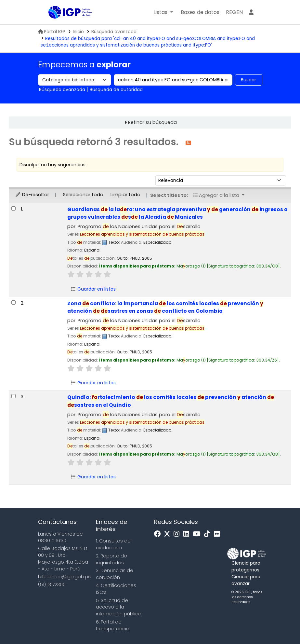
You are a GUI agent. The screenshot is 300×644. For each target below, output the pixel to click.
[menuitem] (234, 12)
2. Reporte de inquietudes (111, 559)
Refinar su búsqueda (152, 122)
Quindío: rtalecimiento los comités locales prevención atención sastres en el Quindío (171, 401)
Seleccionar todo (83, 195)
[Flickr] (218, 534)
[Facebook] (159, 534)
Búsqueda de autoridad (116, 89)
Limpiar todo (125, 195)
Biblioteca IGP (65, 25)
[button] (163, 12)
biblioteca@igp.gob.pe (65, 577)
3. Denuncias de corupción (115, 574)
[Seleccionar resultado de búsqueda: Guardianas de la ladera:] (13, 208)
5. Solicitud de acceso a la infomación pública (119, 607)
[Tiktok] (209, 534)
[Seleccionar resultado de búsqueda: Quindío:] (13, 396)
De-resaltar (32, 195)
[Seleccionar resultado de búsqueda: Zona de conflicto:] (13, 302)
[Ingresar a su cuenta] (251, 12)
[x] (169, 534)
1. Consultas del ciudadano (114, 544)
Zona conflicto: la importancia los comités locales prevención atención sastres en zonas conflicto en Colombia (165, 307)
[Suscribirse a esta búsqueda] (188, 142)
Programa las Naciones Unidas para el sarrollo (139, 226)
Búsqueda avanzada (114, 32)
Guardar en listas (93, 289)
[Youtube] (198, 534)
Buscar (248, 80)
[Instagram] (178, 534)
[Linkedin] (188, 534)
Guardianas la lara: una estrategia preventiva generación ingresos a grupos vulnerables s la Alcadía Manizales (177, 213)
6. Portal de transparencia (113, 625)
